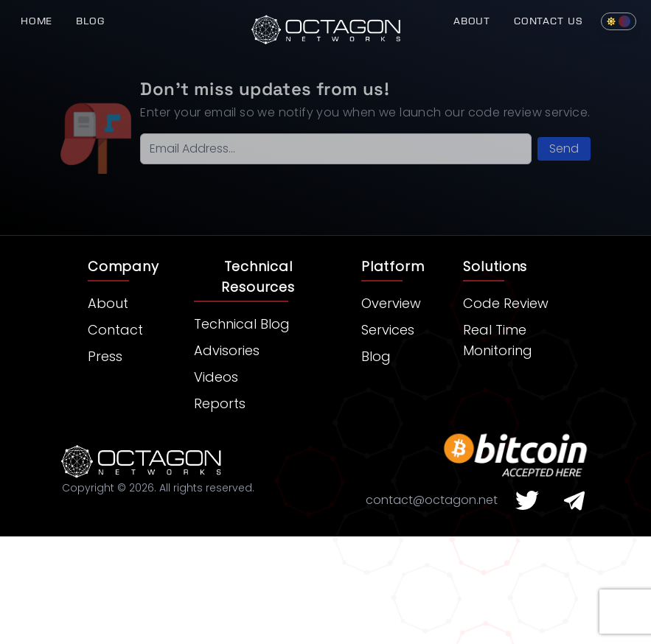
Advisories (227, 350)
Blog (90, 21)
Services (388, 330)
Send (564, 148)
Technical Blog (242, 324)
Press (105, 356)
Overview (391, 303)
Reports (220, 403)
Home (36, 21)
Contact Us (549, 21)
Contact (115, 330)
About (472, 21)
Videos (216, 377)
